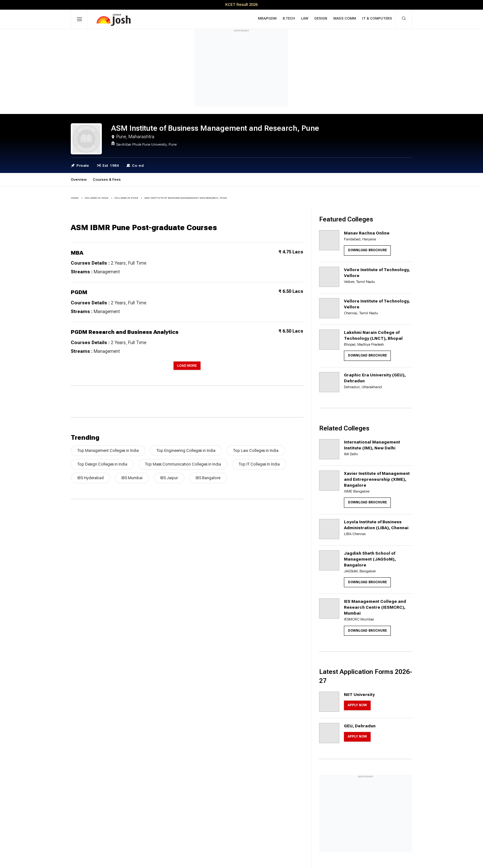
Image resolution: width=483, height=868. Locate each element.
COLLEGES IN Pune (126, 198)
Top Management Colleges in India (108, 450)
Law (305, 18)
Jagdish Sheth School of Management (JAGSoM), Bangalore (370, 559)
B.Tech (289, 18)
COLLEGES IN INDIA (97, 198)
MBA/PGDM (267, 18)
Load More (187, 366)
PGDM (79, 292)
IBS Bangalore (208, 478)
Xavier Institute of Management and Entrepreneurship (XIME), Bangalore (377, 479)
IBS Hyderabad (90, 478)
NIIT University (359, 694)
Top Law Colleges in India (256, 450)
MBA (77, 253)
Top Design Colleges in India (102, 464)
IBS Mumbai (132, 478)
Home (75, 198)
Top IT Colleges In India (259, 464)
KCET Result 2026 (241, 5)
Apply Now (357, 705)
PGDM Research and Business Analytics (125, 332)
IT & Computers (377, 18)
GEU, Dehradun (360, 726)
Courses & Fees (107, 180)
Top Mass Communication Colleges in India (183, 464)
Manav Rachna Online (367, 233)
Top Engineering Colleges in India (186, 450)
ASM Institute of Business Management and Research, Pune (186, 198)
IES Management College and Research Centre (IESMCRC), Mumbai (375, 607)
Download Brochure (367, 250)
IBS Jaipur (169, 478)
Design (321, 18)
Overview (79, 180)
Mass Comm (345, 18)
